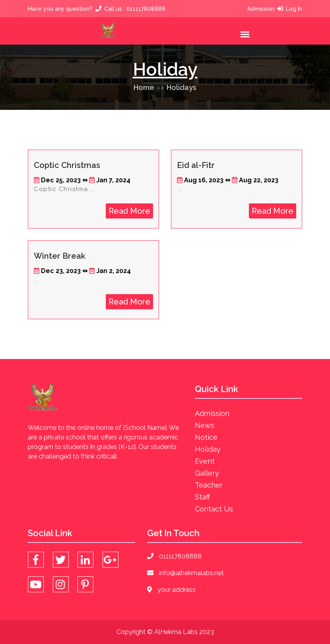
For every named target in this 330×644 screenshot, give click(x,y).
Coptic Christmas (67, 165)
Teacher (209, 485)
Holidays (181, 87)
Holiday (208, 449)
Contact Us (214, 509)
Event (205, 461)
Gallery (207, 473)
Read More (129, 211)
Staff (202, 497)
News (205, 425)
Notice (206, 437)
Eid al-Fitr (196, 165)
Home (144, 87)
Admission (261, 9)
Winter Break (60, 256)
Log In (294, 9)
